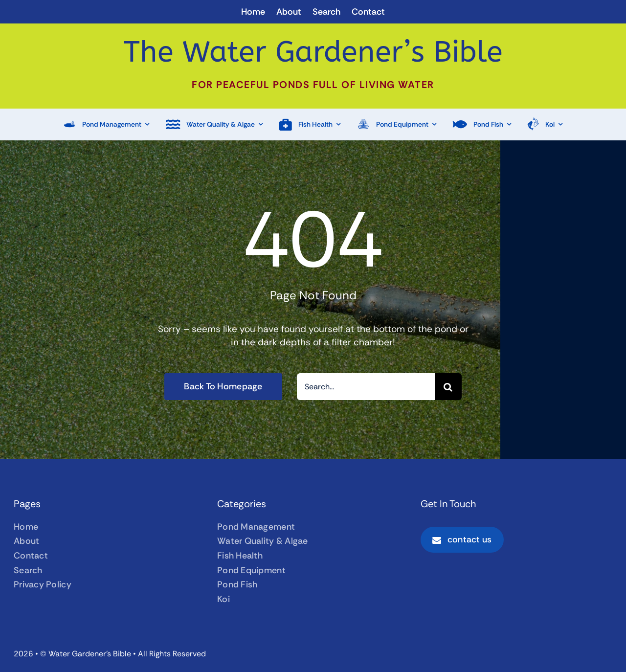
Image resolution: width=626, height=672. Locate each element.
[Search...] (366, 387)
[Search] (448, 387)
